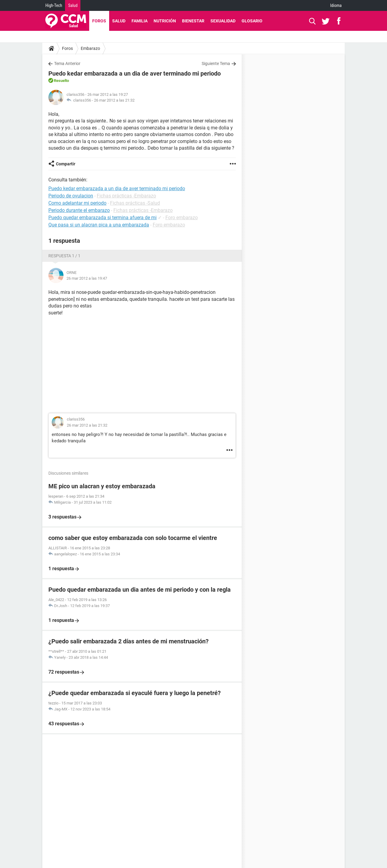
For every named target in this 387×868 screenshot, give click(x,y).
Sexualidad (223, 21)
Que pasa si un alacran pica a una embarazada (99, 225)
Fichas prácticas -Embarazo (126, 196)
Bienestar (193, 21)
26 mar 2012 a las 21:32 (114, 100)
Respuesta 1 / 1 (64, 256)
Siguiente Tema (216, 63)
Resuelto (61, 81)
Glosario (252, 21)
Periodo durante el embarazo (79, 210)
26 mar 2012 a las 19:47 (87, 278)
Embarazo (90, 48)
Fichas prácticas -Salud (135, 203)
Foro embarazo (182, 218)
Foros (99, 21)
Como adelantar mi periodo (77, 203)
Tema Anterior (67, 63)
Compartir (66, 164)
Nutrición (165, 21)
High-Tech (54, 5)
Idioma (336, 5)
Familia (140, 21)
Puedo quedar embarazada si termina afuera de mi (102, 218)
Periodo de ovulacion (71, 196)
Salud (73, 5)
